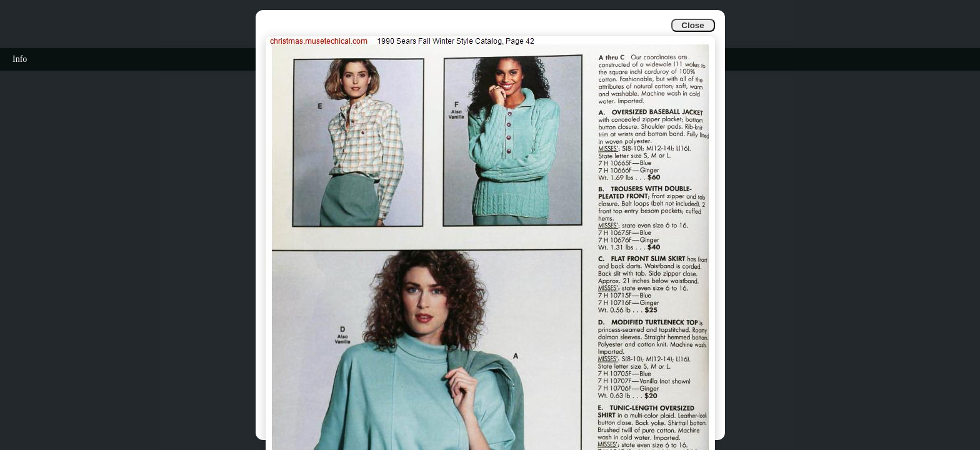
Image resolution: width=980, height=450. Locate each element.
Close (692, 25)
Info (20, 59)
